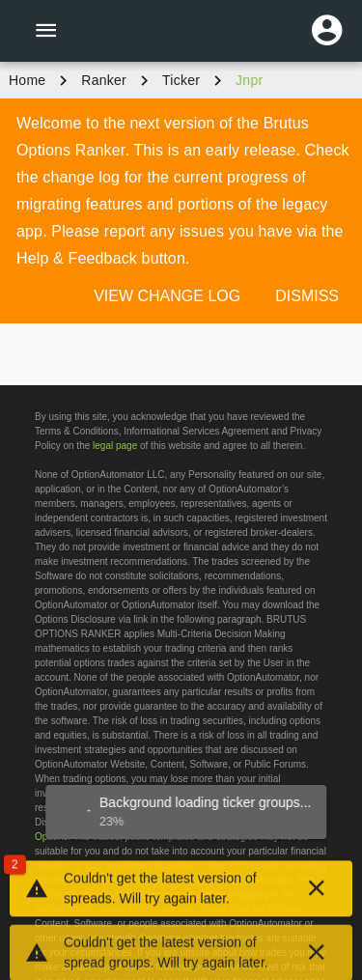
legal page (115, 446)
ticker (181, 80)
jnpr (249, 80)
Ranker (104, 80)
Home (27, 80)
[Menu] (45, 31)
